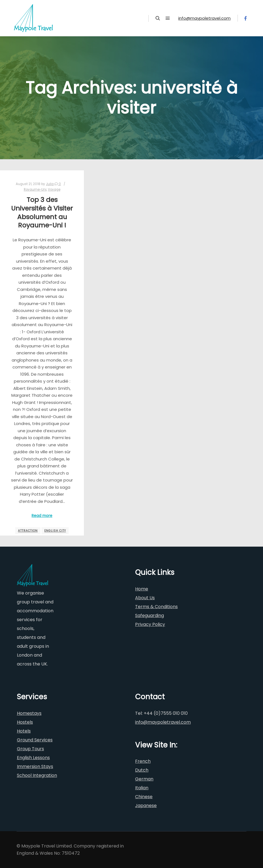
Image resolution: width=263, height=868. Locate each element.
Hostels (25, 722)
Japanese (146, 806)
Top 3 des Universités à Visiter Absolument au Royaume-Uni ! (42, 212)
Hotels (24, 731)
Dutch (142, 770)
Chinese (144, 797)
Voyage (54, 190)
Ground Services (35, 740)
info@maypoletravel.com (204, 18)
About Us (145, 598)
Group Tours (30, 749)
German (144, 779)
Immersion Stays (35, 766)
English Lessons (33, 758)
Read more (42, 516)
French (143, 761)
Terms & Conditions (156, 607)
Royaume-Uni (35, 190)
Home (142, 589)
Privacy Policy (150, 624)
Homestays (29, 713)
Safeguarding (149, 615)
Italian (142, 788)
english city (55, 531)
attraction (28, 531)
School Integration (37, 775)
